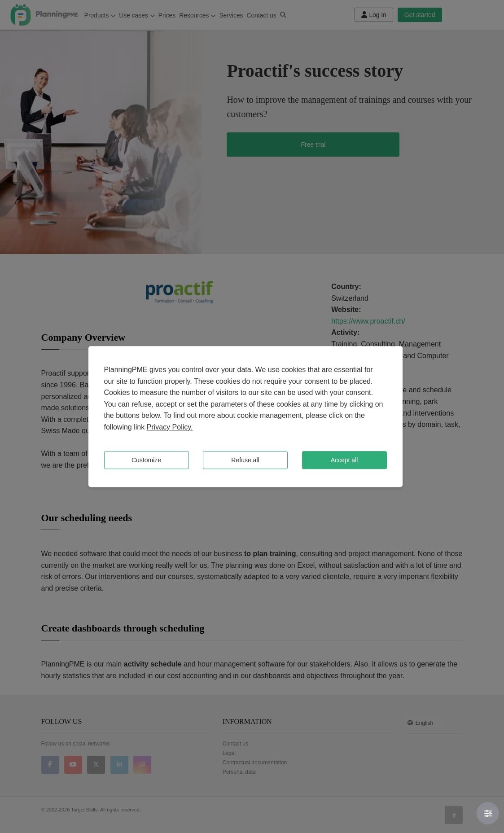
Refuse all (245, 460)
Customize (146, 460)
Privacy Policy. (170, 427)
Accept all (344, 460)
